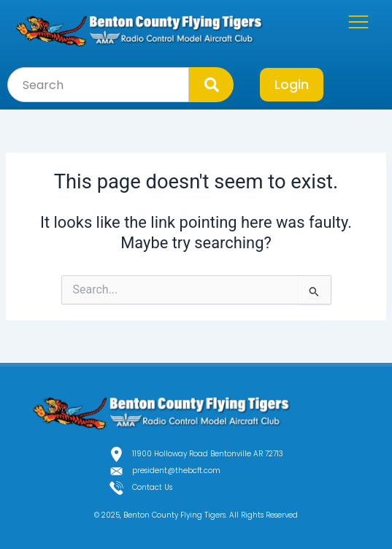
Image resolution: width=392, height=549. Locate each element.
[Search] (211, 85)
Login (292, 84)
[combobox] (98, 85)
